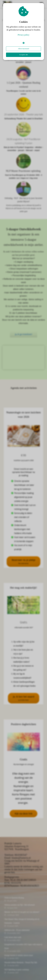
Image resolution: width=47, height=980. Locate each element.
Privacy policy (23, 35)
